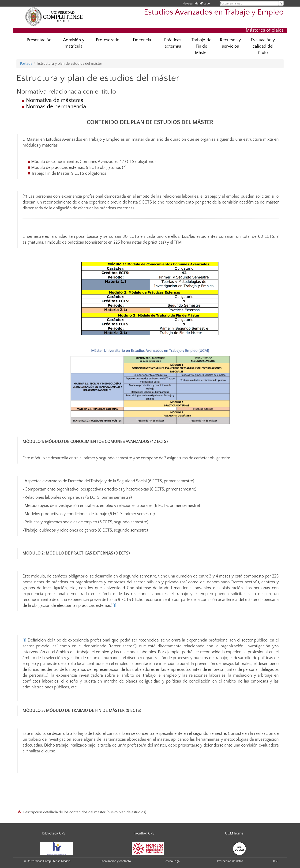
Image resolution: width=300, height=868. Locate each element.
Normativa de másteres (55, 100)
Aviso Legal (173, 861)
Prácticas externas (173, 43)
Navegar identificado (196, 3)
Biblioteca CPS (54, 833)
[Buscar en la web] (281, 3)
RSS (276, 861)
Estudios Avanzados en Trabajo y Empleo (214, 12)
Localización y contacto (116, 861)
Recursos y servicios (230, 43)
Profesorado (108, 40)
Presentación (39, 40)
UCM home (234, 833)
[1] (114, 606)
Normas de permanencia (56, 107)
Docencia (142, 40)
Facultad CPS (144, 833)
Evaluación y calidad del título (263, 46)
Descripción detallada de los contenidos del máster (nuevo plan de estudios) (84, 812)
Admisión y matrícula (74, 43)
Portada (26, 64)
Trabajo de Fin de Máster (201, 46)
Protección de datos (230, 861)
